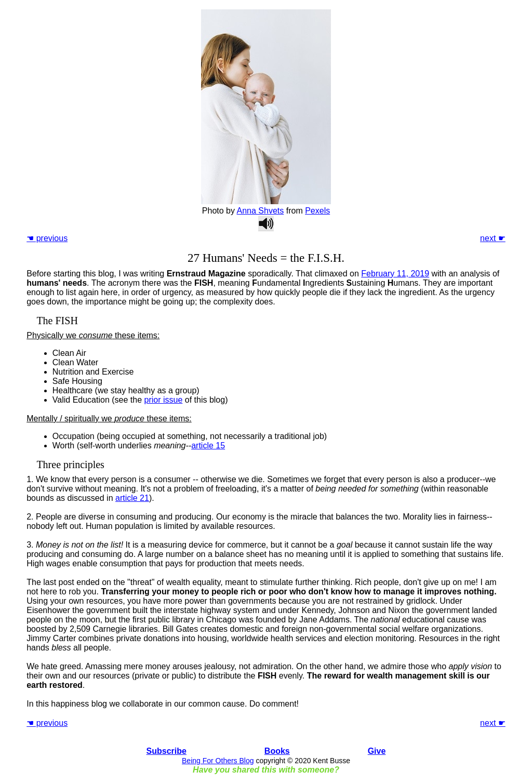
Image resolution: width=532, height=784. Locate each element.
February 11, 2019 (395, 274)
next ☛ (493, 238)
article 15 (208, 446)
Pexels (317, 211)
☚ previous (47, 238)
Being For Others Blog (218, 761)
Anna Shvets (261, 211)
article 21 (132, 498)
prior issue (164, 400)
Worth (63, 446)
